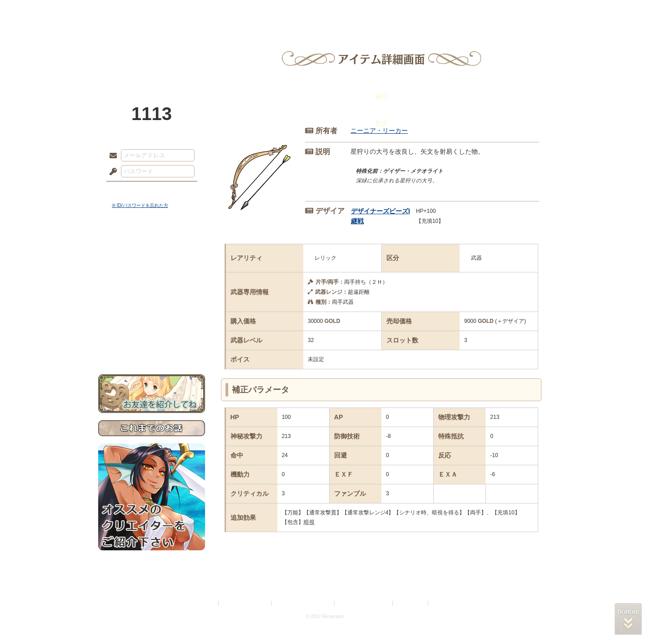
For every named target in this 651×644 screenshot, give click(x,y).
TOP (131, 11)
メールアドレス (111, 156)
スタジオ (390, 11)
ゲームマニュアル (152, 280)
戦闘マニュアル (152, 316)
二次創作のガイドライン (364, 603)
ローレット (261, 11)
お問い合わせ (152, 346)
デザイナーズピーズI (381, 211)
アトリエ (325, 11)
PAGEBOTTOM (628, 619)
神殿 (196, 11)
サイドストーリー (152, 264)
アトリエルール (152, 305)
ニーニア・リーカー (379, 131)
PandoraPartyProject (152, 50)
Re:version (444, 603)
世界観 (152, 248)
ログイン (130, 191)
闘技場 (520, 11)
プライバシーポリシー (245, 603)
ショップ (455, 11)
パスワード (111, 172)
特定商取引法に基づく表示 (304, 603)
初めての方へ (152, 330)
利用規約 (206, 603)
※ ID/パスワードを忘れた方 (140, 205)
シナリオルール (152, 294)
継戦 (357, 221)
